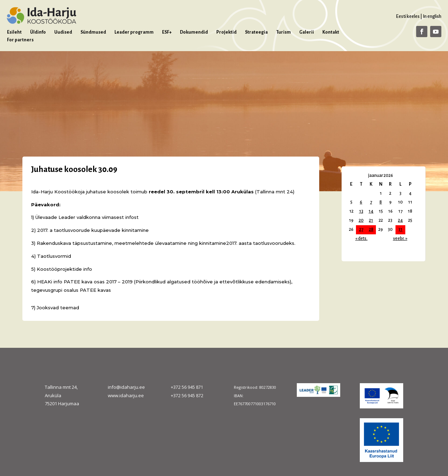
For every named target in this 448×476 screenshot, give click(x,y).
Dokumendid (194, 32)
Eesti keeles (408, 16)
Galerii (307, 32)
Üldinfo (38, 32)
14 (371, 211)
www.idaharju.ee (126, 395)
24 (400, 220)
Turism (283, 32)
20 (361, 220)
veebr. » (400, 239)
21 (371, 220)
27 (361, 229)
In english (432, 16)
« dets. (361, 239)
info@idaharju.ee (126, 387)
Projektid (226, 32)
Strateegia (256, 32)
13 (361, 211)
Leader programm (134, 32)
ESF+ (167, 32)
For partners (20, 40)
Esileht (14, 32)
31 (400, 229)
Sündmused (93, 32)
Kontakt (331, 32)
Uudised (63, 32)
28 (371, 229)
